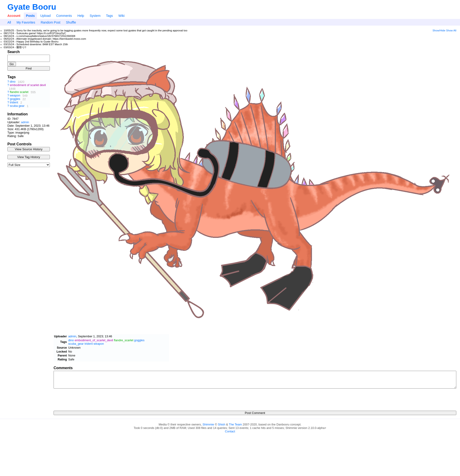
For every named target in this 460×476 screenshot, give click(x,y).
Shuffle (71, 22)
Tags (109, 16)
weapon (15, 96)
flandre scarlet (19, 92)
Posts (30, 16)
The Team (235, 424)
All (9, 22)
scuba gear (17, 106)
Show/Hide (439, 30)
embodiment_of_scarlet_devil (94, 340)
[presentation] (89, 398)
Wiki (122, 16)
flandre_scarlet (124, 340)
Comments (64, 16)
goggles (15, 99)
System (95, 16)
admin (25, 122)
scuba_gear (76, 344)
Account (14, 16)
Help (81, 16)
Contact (230, 431)
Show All (451, 30)
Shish (221, 424)
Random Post (50, 22)
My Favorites (26, 22)
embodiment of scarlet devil (28, 85)
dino (13, 82)
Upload (46, 16)
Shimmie (208, 424)
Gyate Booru (32, 7)
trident (14, 103)
